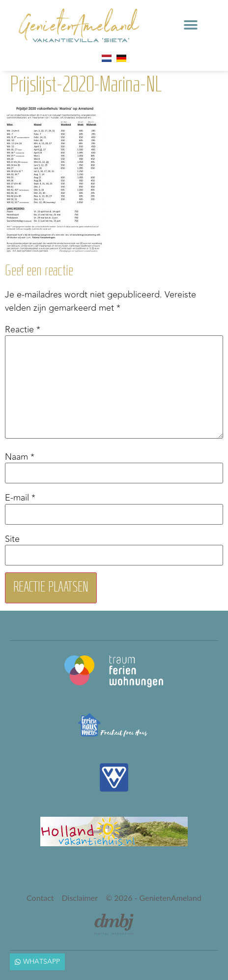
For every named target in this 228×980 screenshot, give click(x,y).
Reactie (23, 329)
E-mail (20, 498)
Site (12, 539)
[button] (191, 25)
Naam (20, 457)
